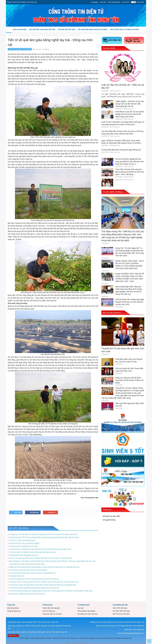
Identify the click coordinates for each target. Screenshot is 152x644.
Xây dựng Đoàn (13, 608)
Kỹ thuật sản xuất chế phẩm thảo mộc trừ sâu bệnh (28, 570)
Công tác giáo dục (14, 611)
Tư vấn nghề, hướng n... (114, 192)
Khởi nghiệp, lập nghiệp (86, 611)
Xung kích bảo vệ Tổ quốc (52, 614)
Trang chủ (11, 605)
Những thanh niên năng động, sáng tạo (24, 555)
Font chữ (126, 2)
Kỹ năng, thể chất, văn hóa (87, 614)
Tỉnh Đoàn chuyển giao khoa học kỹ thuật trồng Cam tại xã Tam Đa (34, 588)
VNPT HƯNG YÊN (81, 642)
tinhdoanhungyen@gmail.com (133, 633)
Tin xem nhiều (109, 48)
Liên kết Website (114, 2)
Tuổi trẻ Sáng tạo (49, 611)
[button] (144, 29)
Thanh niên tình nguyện (51, 608)
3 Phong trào (47, 605)
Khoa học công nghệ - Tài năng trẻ (20, 49)
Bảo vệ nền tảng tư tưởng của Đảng (125, 30)
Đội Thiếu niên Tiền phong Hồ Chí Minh (93, 31)
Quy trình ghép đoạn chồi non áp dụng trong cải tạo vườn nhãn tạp (34, 579)
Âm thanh (140, 2)
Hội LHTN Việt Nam (120, 608)
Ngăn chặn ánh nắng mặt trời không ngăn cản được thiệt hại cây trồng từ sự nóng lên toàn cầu (44, 567)
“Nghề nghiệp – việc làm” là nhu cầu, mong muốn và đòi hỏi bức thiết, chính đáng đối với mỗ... (130, 104)
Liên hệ (103, 2)
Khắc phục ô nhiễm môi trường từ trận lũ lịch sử (27, 594)
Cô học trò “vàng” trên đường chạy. (22, 540)
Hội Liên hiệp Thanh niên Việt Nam (42, 31)
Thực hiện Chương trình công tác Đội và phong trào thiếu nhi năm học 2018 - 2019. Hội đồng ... (130, 172)
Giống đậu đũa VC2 (17, 576)
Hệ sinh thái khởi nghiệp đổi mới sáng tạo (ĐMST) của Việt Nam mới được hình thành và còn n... (129, 161)
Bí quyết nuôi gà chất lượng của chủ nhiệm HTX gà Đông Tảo (32, 573)
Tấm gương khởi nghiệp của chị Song (23, 546)
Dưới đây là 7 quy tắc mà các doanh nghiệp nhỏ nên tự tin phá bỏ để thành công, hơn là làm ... (130, 114)
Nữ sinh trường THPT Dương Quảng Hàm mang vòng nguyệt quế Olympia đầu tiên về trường (44, 537)
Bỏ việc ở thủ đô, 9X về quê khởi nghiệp (24, 543)
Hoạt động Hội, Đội (120, 605)
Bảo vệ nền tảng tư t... (113, 313)
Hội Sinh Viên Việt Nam (66, 31)
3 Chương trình (83, 605)
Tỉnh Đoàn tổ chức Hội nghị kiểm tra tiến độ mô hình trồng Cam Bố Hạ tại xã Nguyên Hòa (43, 585)
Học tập (80, 608)
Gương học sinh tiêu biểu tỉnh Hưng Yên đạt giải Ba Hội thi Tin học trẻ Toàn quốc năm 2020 (43, 534)
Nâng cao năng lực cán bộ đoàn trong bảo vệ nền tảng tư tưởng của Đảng (129, 380)
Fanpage (94, 2)
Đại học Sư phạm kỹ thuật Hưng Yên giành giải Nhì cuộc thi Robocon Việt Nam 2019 (41, 558)
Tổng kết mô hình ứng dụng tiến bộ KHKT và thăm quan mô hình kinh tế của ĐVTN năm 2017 (44, 582)
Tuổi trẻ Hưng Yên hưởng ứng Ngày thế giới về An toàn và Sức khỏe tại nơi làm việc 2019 (130, 302)
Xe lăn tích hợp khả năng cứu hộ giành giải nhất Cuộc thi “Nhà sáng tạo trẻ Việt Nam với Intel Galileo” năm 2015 (51, 591)
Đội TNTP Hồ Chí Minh (121, 614)
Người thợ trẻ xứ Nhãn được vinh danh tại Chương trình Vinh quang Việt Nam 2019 (40, 549)
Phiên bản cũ (13, 636)
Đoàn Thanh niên (20, 31)
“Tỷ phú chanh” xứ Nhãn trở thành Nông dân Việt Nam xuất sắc (33, 552)
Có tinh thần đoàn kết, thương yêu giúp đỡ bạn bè (121, 150)
